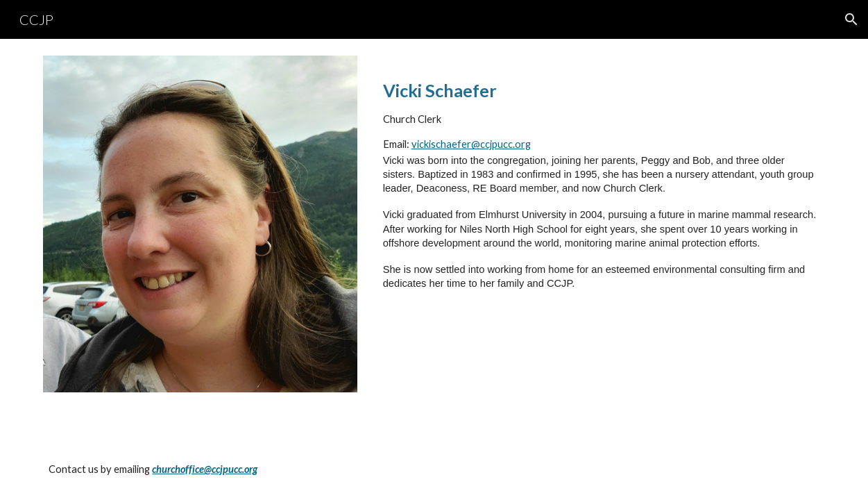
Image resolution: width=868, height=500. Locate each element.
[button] (851, 19)
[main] (601, 191)
